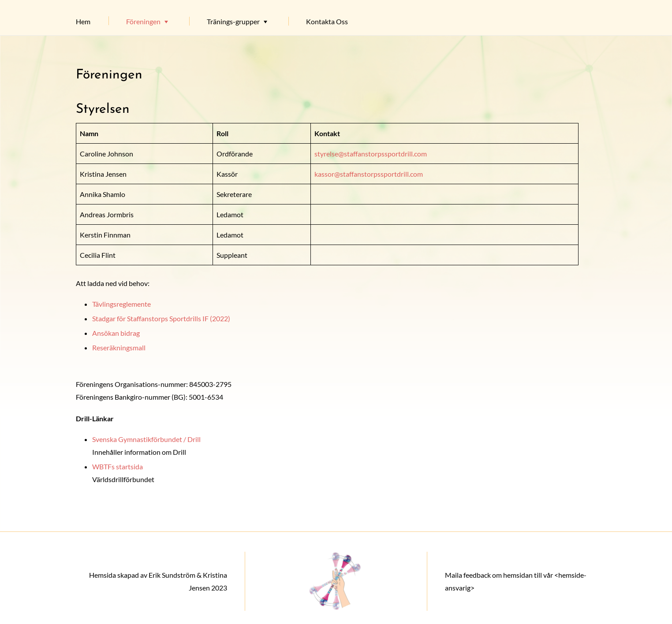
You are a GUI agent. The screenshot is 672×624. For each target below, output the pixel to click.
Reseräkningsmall (119, 347)
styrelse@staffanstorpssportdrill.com (371, 154)
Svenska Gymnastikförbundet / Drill (146, 439)
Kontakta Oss (327, 21)
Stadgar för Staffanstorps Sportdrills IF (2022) (161, 318)
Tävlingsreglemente (121, 304)
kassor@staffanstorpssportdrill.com (369, 174)
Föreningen (143, 21)
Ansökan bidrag (116, 333)
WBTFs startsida (118, 466)
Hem (83, 21)
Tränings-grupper (233, 21)
